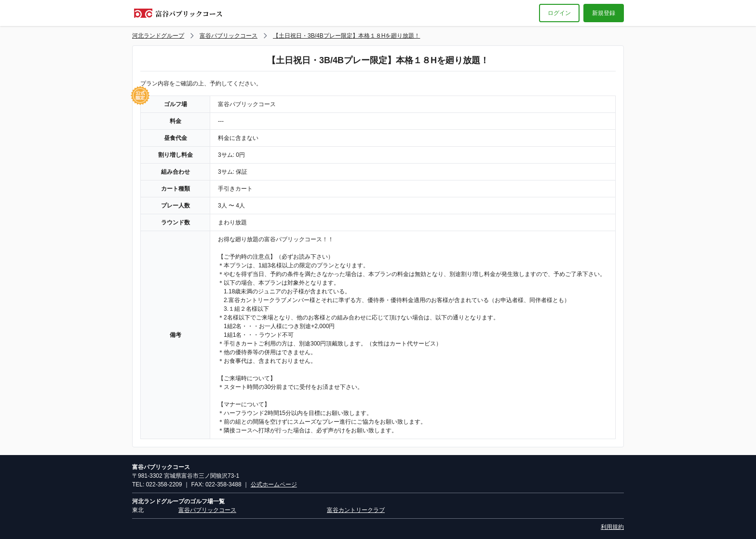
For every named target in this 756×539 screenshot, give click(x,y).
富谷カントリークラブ (356, 510)
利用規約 (612, 527)
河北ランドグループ (158, 36)
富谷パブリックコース (229, 36)
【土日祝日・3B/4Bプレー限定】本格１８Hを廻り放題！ (346, 36)
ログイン (559, 13)
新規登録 (604, 13)
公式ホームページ (274, 484)
